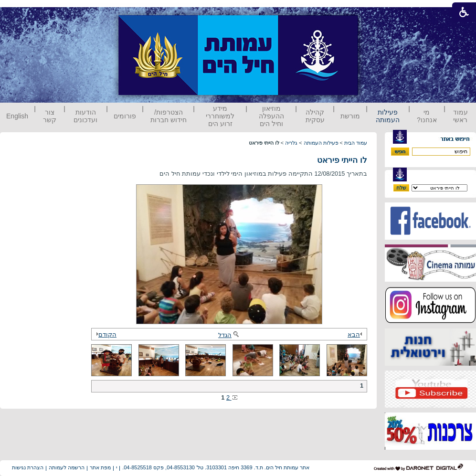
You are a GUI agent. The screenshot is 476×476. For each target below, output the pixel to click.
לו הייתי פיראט (342, 160)
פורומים (125, 116)
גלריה (291, 143)
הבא (356, 334)
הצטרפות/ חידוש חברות (169, 116)
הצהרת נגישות (28, 467)
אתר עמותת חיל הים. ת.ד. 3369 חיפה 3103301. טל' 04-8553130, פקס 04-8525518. (216, 467)
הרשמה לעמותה (67, 467)
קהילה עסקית (315, 116)
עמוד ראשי (460, 116)
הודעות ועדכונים (85, 116)
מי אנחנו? (427, 116)
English (17, 116)
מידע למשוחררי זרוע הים (220, 116)
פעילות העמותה (388, 116)
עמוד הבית (356, 143)
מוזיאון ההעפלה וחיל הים (271, 116)
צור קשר (50, 116)
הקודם (105, 334)
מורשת (350, 116)
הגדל (229, 335)
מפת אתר (100, 467)
